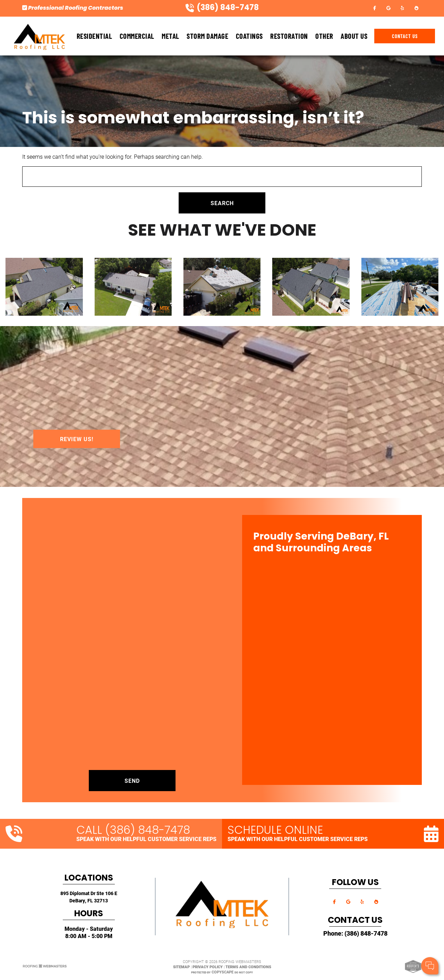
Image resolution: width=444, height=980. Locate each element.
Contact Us (405, 36)
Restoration (289, 36)
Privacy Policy (208, 967)
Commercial (137, 36)
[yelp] (402, 7)
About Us (354, 36)
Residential (95, 36)
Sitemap (181, 967)
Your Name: (347, 930)
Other (324, 36)
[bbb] (416, 7)
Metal (170, 36)
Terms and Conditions (248, 967)
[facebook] (375, 7)
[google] (388, 7)
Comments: (347, 945)
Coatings (249, 36)
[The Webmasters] (45, 967)
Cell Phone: (346, 938)
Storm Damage (207, 36)
